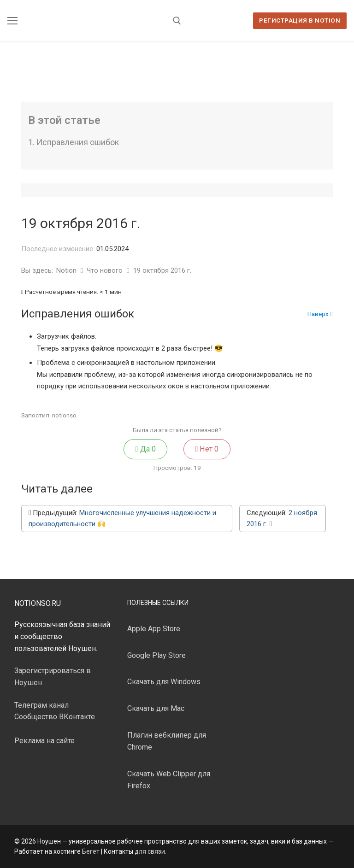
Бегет (91, 851)
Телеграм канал (41, 705)
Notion (67, 270)
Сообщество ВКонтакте (55, 717)
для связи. (150, 851)
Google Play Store (156, 655)
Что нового (106, 270)
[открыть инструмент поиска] (177, 21)
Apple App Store (154, 629)
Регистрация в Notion (300, 20)
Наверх (320, 314)
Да (146, 449)
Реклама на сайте (44, 741)
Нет (207, 449)
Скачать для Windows (164, 682)
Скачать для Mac (156, 708)
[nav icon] (12, 21)
